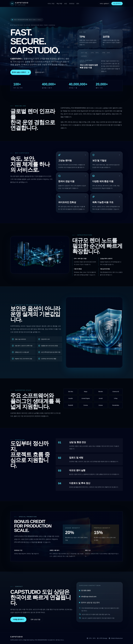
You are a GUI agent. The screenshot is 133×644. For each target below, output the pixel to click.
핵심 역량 (59, 4)
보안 (66, 4)
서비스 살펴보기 (104, 4)
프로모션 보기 (40, 72)
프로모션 (72, 4)
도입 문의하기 (117, 4)
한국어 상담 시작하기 (21, 72)
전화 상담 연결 (35, 619)
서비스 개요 (51, 4)
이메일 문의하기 (18, 619)
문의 (78, 4)
